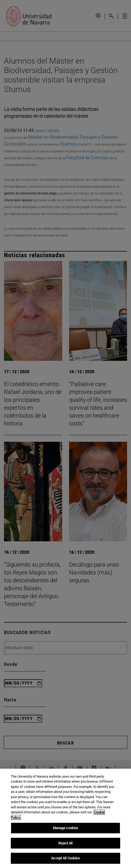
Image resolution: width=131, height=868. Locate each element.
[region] (65, 818)
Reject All (65, 843)
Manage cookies (66, 828)
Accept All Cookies (65, 858)
